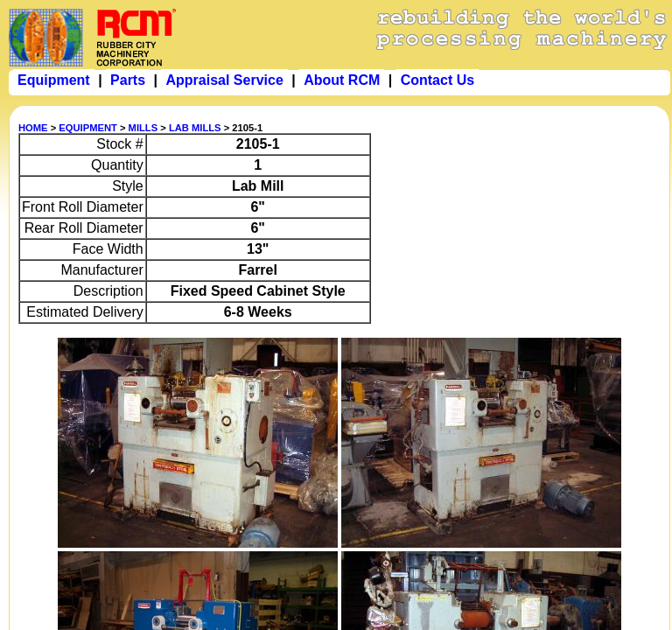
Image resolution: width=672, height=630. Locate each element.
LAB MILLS (195, 128)
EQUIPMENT (88, 128)
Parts (128, 80)
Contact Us (437, 80)
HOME (33, 128)
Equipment (54, 80)
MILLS (143, 128)
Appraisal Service (224, 80)
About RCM (342, 80)
